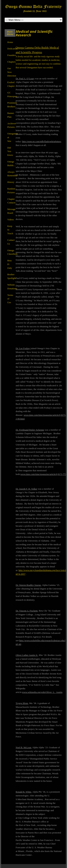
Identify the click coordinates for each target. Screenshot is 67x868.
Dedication (12, 49)
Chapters (11, 62)
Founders (12, 55)
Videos (11, 219)
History (11, 182)
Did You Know (10, 151)
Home (10, 42)
